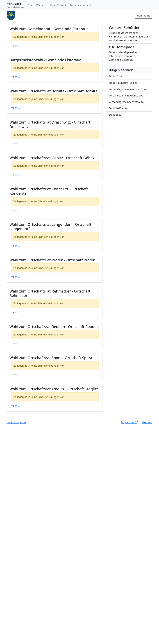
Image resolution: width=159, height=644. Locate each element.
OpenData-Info (59, 5)
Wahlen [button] (41, 5)
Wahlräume (143, 16)
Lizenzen (147, 422)
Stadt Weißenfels (119, 108)
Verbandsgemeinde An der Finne (128, 89)
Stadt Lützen (116, 76)
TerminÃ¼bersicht (80, 5)
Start (31, 5)
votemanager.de (16, 422)
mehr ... (15, 46)
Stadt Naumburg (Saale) (123, 83)
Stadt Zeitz (115, 115)
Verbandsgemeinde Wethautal (127, 102)
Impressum (129, 422)
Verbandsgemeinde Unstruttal (126, 96)
